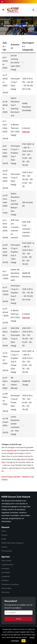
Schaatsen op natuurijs (10, 584)
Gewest (4, 535)
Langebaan (6, 576)
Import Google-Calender (11, 477)
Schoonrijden (7, 588)
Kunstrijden (6, 572)
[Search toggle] (33, 10)
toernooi (26, 132)
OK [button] (24, 641)
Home (4, 531)
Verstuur (18, 619)
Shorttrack (5, 592)
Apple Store (21, 459)
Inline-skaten (6, 561)
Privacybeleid (7, 551)
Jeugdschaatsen (7, 565)
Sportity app (12, 450)
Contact (4, 547)
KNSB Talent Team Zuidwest (12, 543)
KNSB (4, 539)
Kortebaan (5, 569)
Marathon (5, 580)
